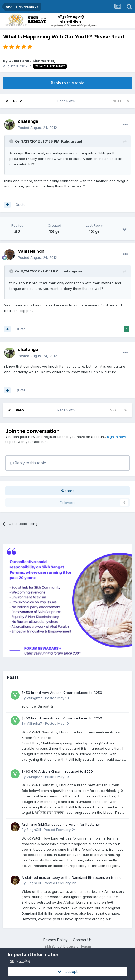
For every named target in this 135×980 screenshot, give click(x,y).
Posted (37, 128)
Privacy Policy (56, 940)
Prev (18, 101)
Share (67, 491)
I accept (68, 971)
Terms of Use (19, 960)
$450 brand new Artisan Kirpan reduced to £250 (62, 693)
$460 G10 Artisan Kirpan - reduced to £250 (57, 771)
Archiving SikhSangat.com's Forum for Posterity (61, 824)
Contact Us (82, 940)
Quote (21, 204)
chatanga (28, 121)
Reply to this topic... (29, 463)
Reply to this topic (67, 83)
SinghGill (34, 830)
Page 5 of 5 (67, 101)
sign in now (117, 437)
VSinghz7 (34, 698)
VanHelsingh (31, 251)
